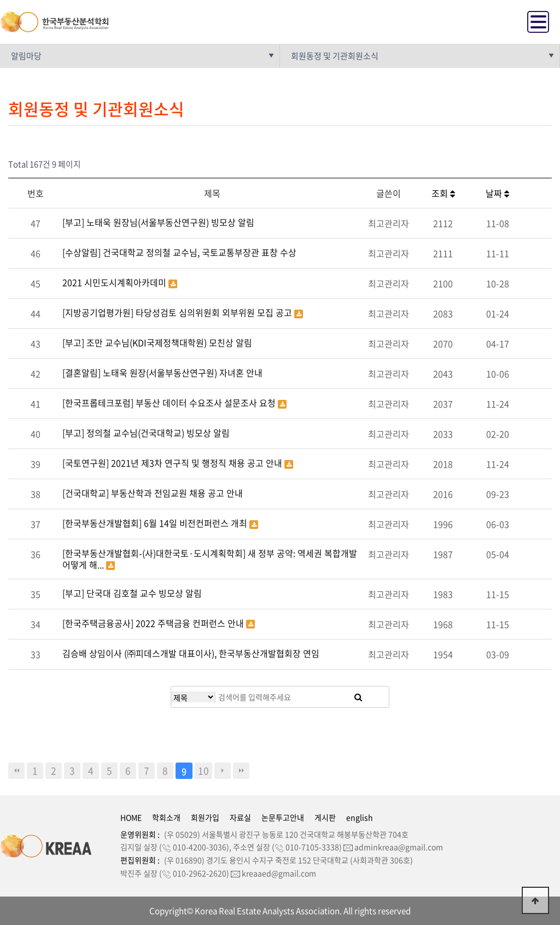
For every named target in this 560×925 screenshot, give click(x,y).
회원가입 (205, 817)
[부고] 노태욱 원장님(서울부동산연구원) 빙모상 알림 (158, 222)
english (360, 817)
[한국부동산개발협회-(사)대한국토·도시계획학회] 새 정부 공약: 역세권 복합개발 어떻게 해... (210, 559)
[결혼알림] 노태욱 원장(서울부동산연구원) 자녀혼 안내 (162, 373)
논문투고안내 (283, 817)
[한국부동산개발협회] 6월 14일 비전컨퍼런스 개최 (156, 523)
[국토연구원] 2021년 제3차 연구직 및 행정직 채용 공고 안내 (173, 463)
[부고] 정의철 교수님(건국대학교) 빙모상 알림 (146, 433)
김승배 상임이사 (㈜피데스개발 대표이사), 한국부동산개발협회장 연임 (191, 653)
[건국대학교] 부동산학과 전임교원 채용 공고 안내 (153, 493)
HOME (131, 817)
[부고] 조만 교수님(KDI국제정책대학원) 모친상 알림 (157, 342)
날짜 (497, 193)
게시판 (325, 817)
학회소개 (166, 817)
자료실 (240, 817)
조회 (443, 193)
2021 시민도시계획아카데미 (115, 282)
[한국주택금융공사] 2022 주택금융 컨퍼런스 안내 (154, 623)
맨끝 (241, 771)
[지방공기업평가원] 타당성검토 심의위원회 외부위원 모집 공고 (178, 312)
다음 (223, 771)
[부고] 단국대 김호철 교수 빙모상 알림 (132, 593)
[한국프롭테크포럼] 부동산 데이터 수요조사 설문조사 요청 (170, 403)
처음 (16, 771)
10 (203, 771)
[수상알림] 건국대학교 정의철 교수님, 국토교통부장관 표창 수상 (179, 252)
